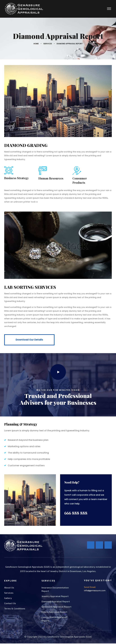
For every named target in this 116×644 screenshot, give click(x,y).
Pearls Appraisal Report (54, 612)
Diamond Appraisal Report (56, 602)
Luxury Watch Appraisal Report (54, 619)
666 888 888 (76, 514)
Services (48, 44)
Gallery (8, 599)
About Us (9, 588)
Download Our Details (31, 340)
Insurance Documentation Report (55, 590)
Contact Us (10, 604)
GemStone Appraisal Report (56, 607)
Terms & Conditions (15, 609)
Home (36, 44)
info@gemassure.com (95, 591)
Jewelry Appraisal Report (55, 597)
